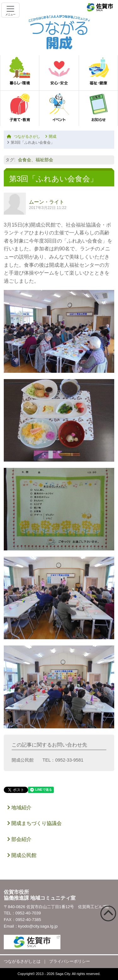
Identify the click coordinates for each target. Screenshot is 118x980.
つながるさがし (24, 137)
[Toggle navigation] (10, 10)
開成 (51, 137)
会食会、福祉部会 (36, 160)
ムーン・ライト (47, 202)
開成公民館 (22, 855)
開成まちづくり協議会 (34, 823)
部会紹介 (19, 839)
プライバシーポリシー (70, 961)
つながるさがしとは (22, 961)
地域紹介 (19, 808)
